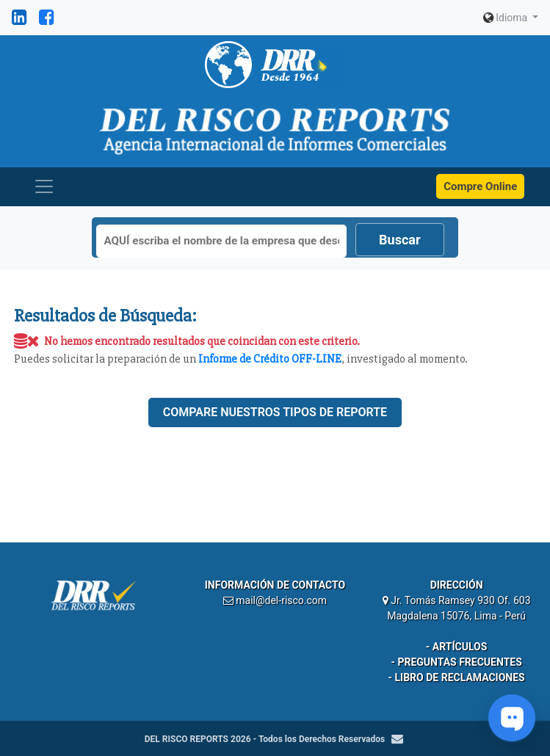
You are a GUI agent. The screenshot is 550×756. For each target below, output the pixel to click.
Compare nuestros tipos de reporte (275, 412)
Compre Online (480, 186)
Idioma (507, 18)
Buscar (399, 240)
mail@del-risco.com (281, 600)
